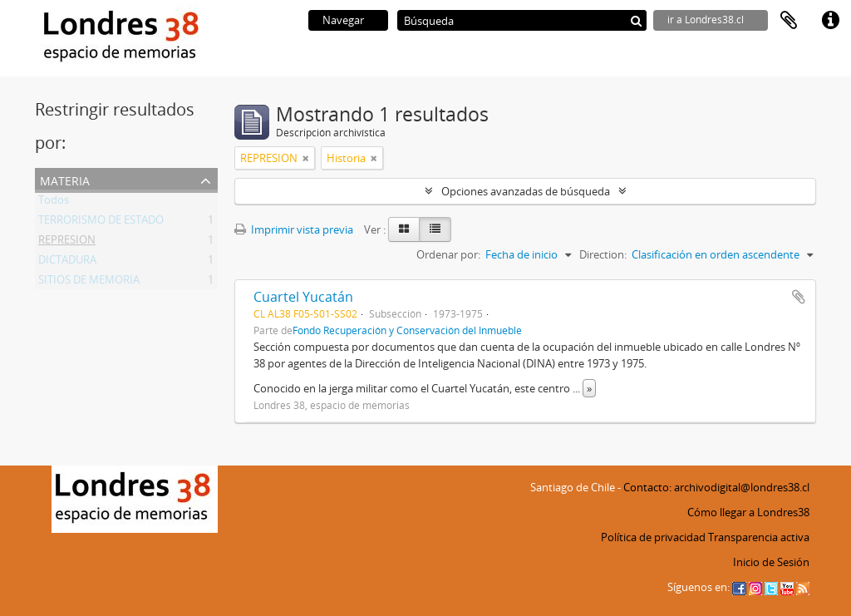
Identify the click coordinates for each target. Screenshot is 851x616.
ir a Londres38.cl (706, 20)
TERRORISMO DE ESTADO (101, 223)
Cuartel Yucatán (303, 297)
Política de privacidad (653, 537)
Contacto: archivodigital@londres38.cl (716, 487)
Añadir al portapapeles (799, 297)
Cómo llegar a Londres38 (748, 512)
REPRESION (67, 243)
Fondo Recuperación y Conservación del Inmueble (407, 330)
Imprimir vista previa (294, 229)
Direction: (603, 254)
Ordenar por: (448, 254)
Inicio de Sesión (771, 562)
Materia (65, 179)
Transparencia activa (759, 537)
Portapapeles (789, 21)
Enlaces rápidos (830, 21)
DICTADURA (67, 263)
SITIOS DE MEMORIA (89, 283)
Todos (54, 203)
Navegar (343, 20)
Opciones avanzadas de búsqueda (526, 191)
